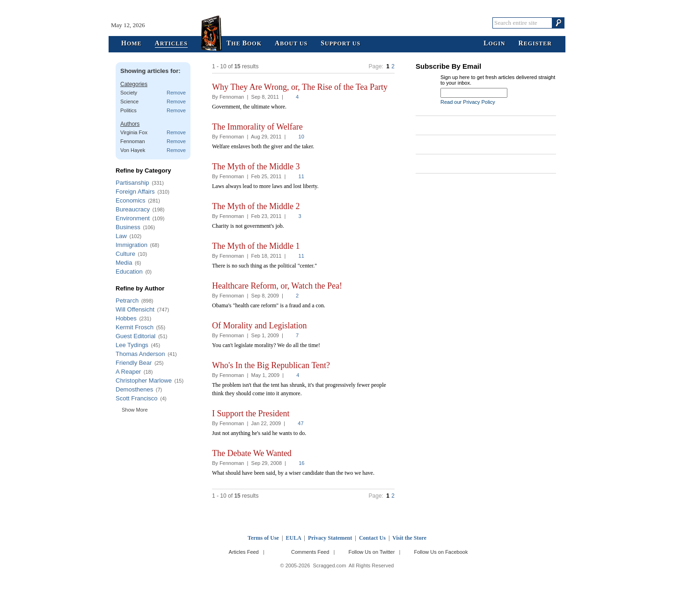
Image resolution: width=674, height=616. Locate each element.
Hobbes (126, 318)
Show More (135, 410)
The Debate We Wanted (252, 453)
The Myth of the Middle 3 (256, 167)
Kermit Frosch (135, 327)
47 (300, 423)
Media (124, 263)
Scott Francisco (137, 398)
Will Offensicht (135, 309)
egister (535, 44)
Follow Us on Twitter (371, 552)
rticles (171, 44)
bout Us (291, 44)
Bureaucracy (133, 209)
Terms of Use (263, 538)
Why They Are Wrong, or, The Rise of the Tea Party (300, 87)
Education (129, 272)
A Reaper (128, 372)
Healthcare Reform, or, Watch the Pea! (277, 286)
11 (301, 176)
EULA (294, 538)
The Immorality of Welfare (257, 127)
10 (301, 137)
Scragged (337, 23)
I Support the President (251, 413)
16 (301, 463)
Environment (133, 218)
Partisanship (132, 183)
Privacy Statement (330, 538)
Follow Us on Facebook (441, 552)
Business (128, 227)
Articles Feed (244, 552)
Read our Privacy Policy (468, 102)
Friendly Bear (134, 363)
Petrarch (127, 301)
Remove (176, 93)
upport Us (341, 44)
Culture (125, 254)
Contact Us (372, 538)
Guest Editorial (136, 336)
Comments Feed (310, 552)
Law (121, 236)
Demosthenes (134, 389)
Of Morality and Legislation (259, 326)
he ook (244, 44)
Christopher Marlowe (144, 380)
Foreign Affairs (135, 192)
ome (132, 44)
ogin (494, 44)
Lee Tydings (132, 345)
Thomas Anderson (140, 354)
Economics (131, 200)
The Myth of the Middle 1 (256, 246)
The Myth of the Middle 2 (256, 206)
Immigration (132, 245)
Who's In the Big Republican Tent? (271, 365)
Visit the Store (409, 538)
